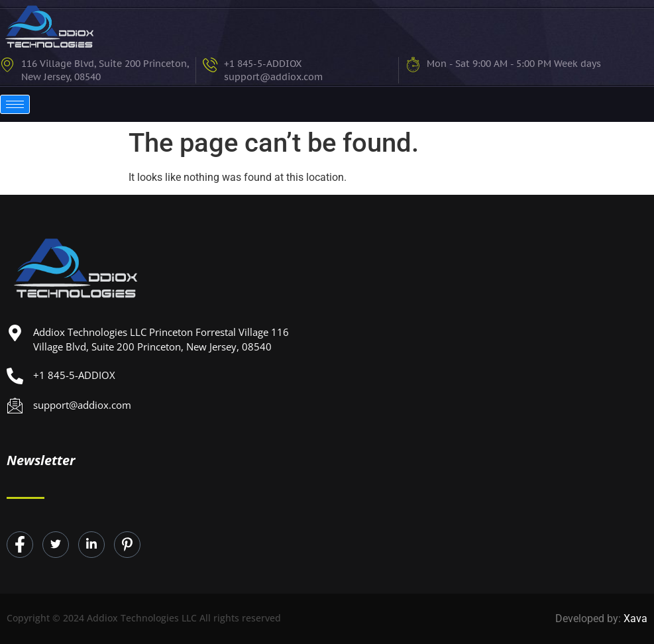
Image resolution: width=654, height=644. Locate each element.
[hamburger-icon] (15, 104)
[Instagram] (127, 545)
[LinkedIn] (91, 545)
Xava (635, 618)
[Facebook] (20, 545)
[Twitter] (56, 545)
